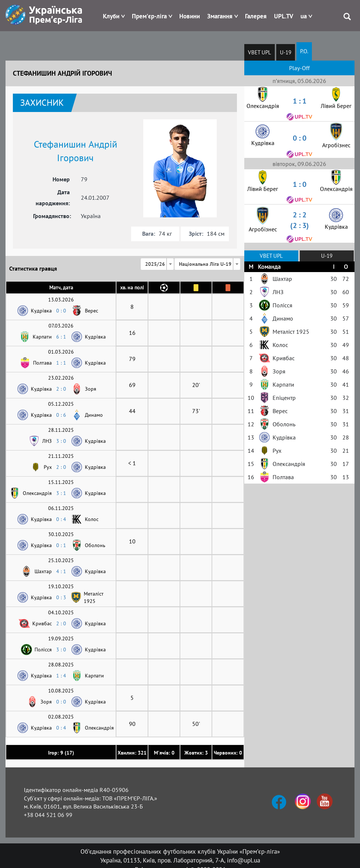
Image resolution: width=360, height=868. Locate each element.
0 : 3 (61, 597)
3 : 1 (61, 493)
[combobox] (157, 264)
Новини (190, 16)
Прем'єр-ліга (149, 16)
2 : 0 (61, 389)
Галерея (256, 16)
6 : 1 (61, 337)
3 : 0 (61, 441)
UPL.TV (284, 16)
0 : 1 (61, 545)
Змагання (220, 16)
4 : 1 (61, 571)
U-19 (286, 52)
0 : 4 (61, 519)
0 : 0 (61, 311)
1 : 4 (61, 676)
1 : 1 (61, 363)
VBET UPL (260, 52)
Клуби (111, 16)
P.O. (304, 51)
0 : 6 (61, 415)
